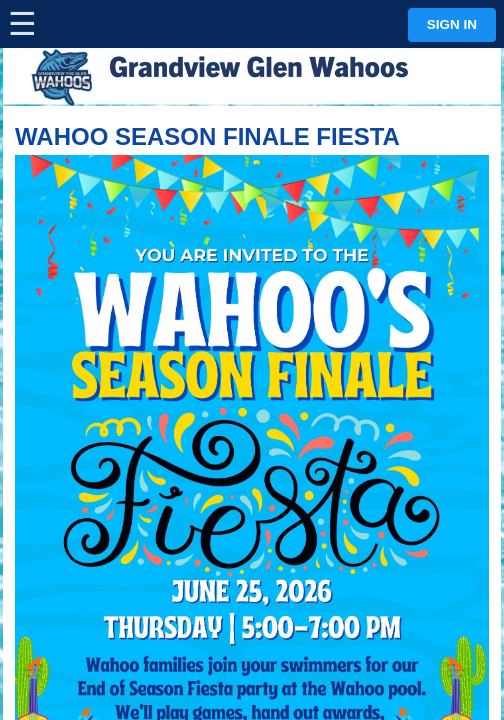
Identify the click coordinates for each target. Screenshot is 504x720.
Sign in (452, 24)
